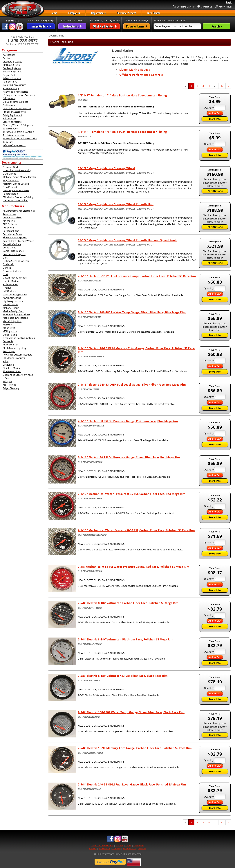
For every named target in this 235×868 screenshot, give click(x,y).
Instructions (104, 848)
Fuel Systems (10, 82)
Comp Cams (9, 248)
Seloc (6, 361)
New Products (10, 187)
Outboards (9, 105)
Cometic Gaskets (12, 244)
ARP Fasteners (11, 224)
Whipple (7, 381)
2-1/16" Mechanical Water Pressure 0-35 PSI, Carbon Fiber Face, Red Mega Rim (132, 494)
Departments (98, 13)
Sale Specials (10, 118)
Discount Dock (11, 167)
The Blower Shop (12, 371)
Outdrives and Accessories (17, 108)
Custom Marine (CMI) (14, 254)
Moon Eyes (9, 328)
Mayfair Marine (11, 180)
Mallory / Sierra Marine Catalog (20, 177)
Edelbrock (8, 264)
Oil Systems (9, 98)
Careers (93, 848)
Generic (7, 268)
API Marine (9, 221)
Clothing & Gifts (11, 65)
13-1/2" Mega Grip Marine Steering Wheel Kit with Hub (116, 204)
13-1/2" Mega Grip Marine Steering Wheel (106, 168)
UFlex (6, 378)
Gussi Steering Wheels (15, 278)
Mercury (7, 325)
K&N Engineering (12, 298)
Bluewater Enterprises (15, 237)
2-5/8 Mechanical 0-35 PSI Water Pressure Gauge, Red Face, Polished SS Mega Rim (134, 567)
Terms (128, 846)
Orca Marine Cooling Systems (19, 338)
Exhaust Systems (12, 78)
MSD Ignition (10, 331)
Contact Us (207, 7)
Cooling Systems (12, 68)
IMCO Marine (10, 291)
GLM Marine (9, 174)
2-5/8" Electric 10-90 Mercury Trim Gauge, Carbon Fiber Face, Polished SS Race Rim (135, 748)
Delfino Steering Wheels (16, 261)
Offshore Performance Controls (141, 75)
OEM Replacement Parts (16, 190)
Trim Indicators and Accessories (20, 138)
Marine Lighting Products (17, 314)
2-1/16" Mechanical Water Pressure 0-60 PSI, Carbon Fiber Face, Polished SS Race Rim (136, 530)
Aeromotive (9, 214)
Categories (74, 13)
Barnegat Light (11, 231)
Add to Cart (215, 113)
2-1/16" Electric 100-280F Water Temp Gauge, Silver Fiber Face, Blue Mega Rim (132, 312)
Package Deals (10, 194)
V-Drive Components (14, 145)
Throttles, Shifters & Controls (18, 132)
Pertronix (8, 341)
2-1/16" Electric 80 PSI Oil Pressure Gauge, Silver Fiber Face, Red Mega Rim (129, 457)
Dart (5, 258)
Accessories (9, 55)
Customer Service (126, 13)
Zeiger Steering (11, 388)
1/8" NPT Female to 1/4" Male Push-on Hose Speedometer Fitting (122, 95)
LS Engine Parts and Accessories (20, 95)
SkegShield (9, 365)
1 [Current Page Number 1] (193, 87)
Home (54, 13)
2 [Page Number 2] (198, 86)
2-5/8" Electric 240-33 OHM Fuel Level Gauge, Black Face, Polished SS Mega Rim (132, 784)
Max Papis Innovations (15, 318)
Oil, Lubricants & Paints (15, 102)
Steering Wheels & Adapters (18, 125)
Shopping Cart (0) (186, 7)
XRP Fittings (9, 385)
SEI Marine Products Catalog (18, 197)
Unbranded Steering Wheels (18, 375)
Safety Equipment (12, 115)
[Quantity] (220, 108)
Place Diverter (10, 345)
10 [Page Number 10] (223, 86)
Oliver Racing (10, 335)
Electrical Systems (12, 72)
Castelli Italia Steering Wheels (19, 241)
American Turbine (12, 217)
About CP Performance (102, 846)
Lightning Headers (13, 301)
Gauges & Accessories (14, 85)
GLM (5, 274)
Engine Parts (10, 75)
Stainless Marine (12, 368)
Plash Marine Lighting (15, 348)
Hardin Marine (11, 281)
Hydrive (7, 288)
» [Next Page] (230, 87)
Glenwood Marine (12, 271)
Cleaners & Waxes (12, 62)
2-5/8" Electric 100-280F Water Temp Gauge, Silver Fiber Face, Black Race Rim (131, 712)
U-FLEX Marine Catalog (15, 200)
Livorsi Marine (10, 304)
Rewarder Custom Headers (17, 355)
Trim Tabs (8, 142)
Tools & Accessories (13, 135)
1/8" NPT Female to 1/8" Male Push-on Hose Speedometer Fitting (122, 132)
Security (142, 848)
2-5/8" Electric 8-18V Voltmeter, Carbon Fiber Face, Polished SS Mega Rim (128, 603)
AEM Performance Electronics (19, 211)
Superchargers (11, 129)
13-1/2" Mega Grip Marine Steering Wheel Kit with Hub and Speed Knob (127, 240)
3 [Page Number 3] (204, 86)
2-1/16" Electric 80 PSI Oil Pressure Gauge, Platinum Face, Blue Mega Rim (128, 421)
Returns (119, 846)
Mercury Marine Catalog (16, 184)
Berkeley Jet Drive (12, 234)
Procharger (9, 351)
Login (229, 2)
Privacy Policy (129, 848)
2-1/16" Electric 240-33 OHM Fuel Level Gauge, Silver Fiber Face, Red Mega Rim (132, 384)
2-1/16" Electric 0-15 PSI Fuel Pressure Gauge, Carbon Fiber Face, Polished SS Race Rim (137, 276)
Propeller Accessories (14, 112)
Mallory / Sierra (11, 308)
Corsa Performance (13, 251)
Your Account (225, 7)
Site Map (116, 848)
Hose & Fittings (11, 88)
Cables (6, 58)
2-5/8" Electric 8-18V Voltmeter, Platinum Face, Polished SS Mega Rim (126, 639)
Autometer (9, 228)
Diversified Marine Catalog (17, 170)
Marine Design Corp (13, 311)
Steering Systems (12, 122)
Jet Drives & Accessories (15, 92)
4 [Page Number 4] (210, 86)
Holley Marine (10, 284)
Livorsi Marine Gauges (135, 69)
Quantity (209, 108)
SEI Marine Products (14, 358)
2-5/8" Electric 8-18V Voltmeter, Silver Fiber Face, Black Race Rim (123, 676)
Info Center (154, 13)
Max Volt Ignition (12, 321)
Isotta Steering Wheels (15, 294)
